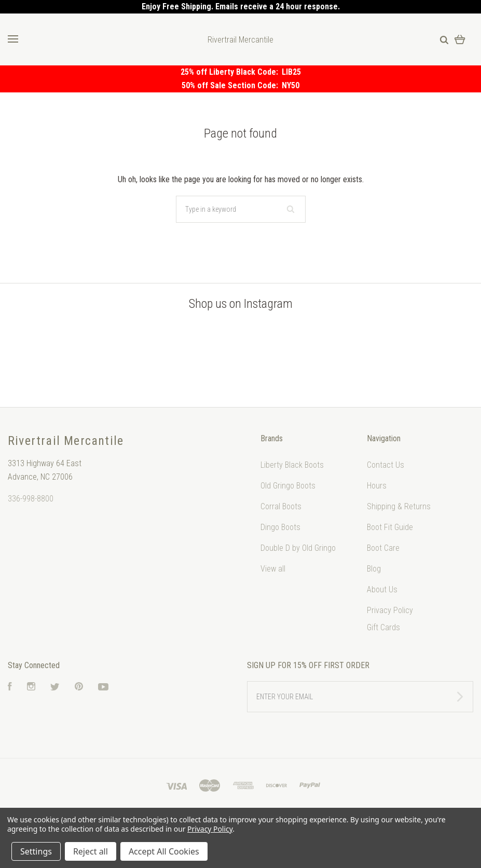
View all (273, 569)
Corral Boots (281, 506)
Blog (374, 569)
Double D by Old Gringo (298, 548)
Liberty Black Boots (292, 465)
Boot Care (383, 548)
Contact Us (386, 465)
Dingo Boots (280, 527)
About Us (382, 589)
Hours (377, 486)
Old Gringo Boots (288, 486)
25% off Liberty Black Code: (231, 72)
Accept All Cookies (164, 851)
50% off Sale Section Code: (232, 85)
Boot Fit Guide (390, 527)
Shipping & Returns (399, 506)
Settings (36, 851)
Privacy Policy (390, 610)
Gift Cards (383, 627)
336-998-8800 (31, 499)
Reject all (91, 851)
